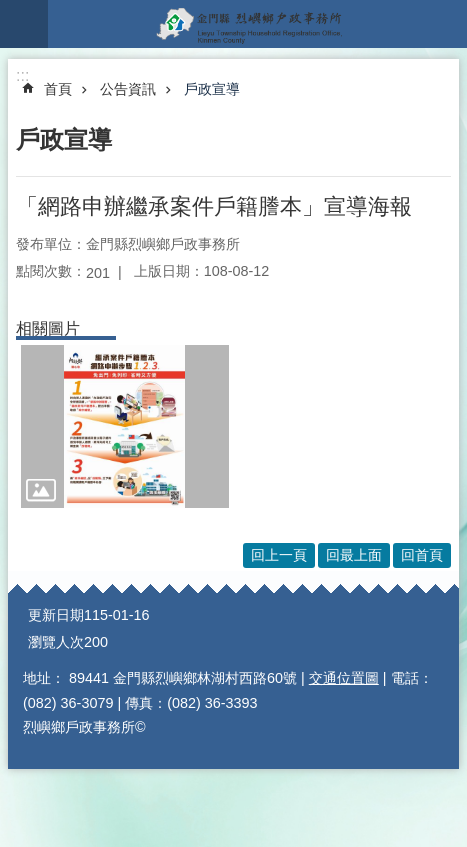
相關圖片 (48, 328)
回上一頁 (279, 555)
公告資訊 (128, 89)
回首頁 (422, 555)
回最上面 (354, 555)
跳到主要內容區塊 (10, 10)
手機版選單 (24, 24)
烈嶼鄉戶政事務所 (257, 24)
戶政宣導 (212, 89)
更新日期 (56, 615)
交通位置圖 (344, 678)
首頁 (58, 89)
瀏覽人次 (56, 642)
